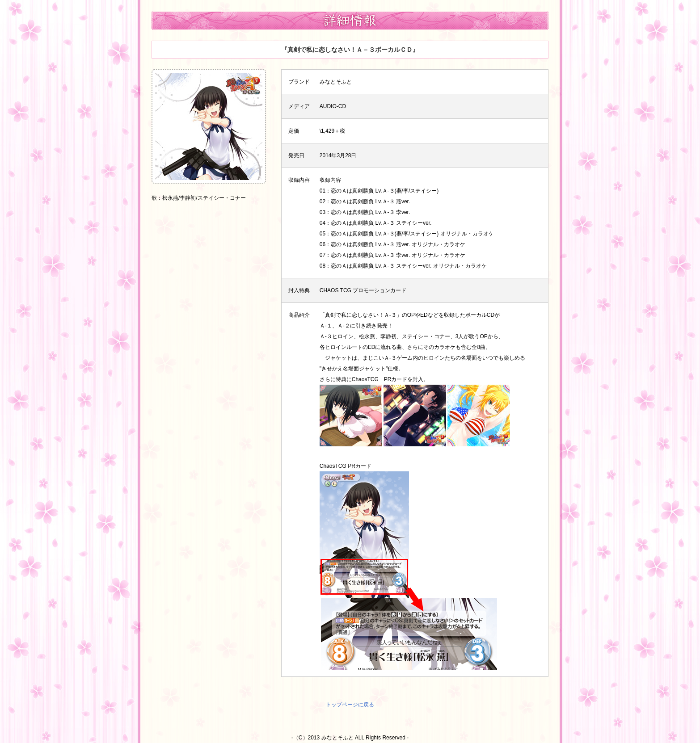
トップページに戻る (350, 705)
